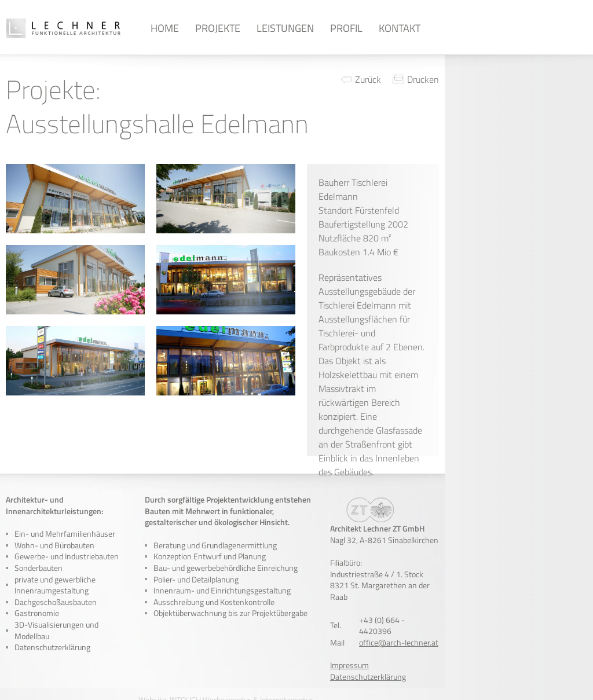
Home (165, 28)
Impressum (349, 665)
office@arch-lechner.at (399, 642)
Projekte (218, 28)
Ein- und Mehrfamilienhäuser (65, 534)
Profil (346, 28)
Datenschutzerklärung (52, 647)
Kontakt (400, 28)
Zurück (368, 79)
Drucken (423, 79)
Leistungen (285, 28)
